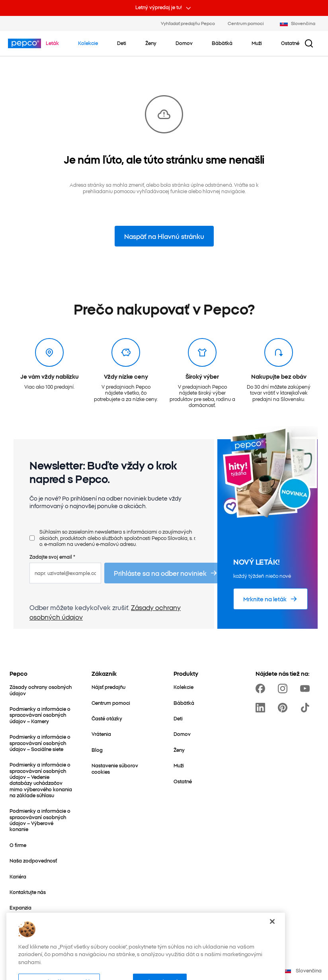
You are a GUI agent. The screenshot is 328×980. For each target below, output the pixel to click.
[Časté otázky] (107, 718)
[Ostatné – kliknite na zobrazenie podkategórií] (290, 43)
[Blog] (97, 750)
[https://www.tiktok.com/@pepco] (307, 708)
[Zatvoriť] (272, 934)
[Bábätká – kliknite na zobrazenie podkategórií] (222, 43)
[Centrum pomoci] (111, 703)
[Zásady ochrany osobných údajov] (41, 690)
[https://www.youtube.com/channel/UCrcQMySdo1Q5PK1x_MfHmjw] (307, 689)
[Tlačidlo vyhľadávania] (309, 43)
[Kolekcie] (184, 687)
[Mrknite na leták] (270, 599)
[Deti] (178, 718)
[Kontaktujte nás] (28, 892)
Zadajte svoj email (52, 557)
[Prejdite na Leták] (52, 43)
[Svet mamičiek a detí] (34, 923)
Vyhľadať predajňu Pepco (188, 23)
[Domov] (182, 734)
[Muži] (179, 765)
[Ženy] (179, 750)
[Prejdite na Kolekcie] (88, 43)
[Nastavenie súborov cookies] (123, 768)
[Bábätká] (184, 703)
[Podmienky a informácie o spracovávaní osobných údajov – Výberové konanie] (41, 820)
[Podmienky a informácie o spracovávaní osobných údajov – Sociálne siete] (41, 743)
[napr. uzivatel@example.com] (65, 573)
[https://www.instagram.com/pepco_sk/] (284, 689)
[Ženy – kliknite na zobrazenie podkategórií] (151, 43)
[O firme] (18, 845)
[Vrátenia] (101, 734)
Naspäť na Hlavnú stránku (164, 236)
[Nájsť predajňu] (108, 687)
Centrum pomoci (246, 23)
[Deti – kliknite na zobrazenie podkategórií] (122, 43)
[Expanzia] (20, 907)
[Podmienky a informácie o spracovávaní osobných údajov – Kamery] (41, 715)
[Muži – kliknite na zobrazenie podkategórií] (257, 43)
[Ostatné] (183, 781)
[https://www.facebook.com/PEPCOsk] (262, 689)
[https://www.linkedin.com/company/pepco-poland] (262, 708)
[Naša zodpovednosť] (33, 860)
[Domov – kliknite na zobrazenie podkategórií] (184, 43)
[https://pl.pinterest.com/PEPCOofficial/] (284, 708)
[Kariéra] (18, 876)
